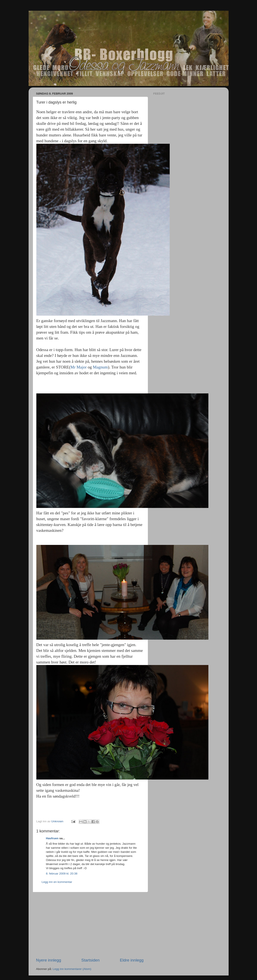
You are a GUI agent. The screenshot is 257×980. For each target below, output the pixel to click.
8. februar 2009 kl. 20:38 (62, 874)
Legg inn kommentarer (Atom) (72, 969)
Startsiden (90, 960)
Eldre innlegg (132, 960)
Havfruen (52, 838)
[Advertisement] (90, 925)
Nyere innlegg (49, 960)
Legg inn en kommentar (57, 882)
